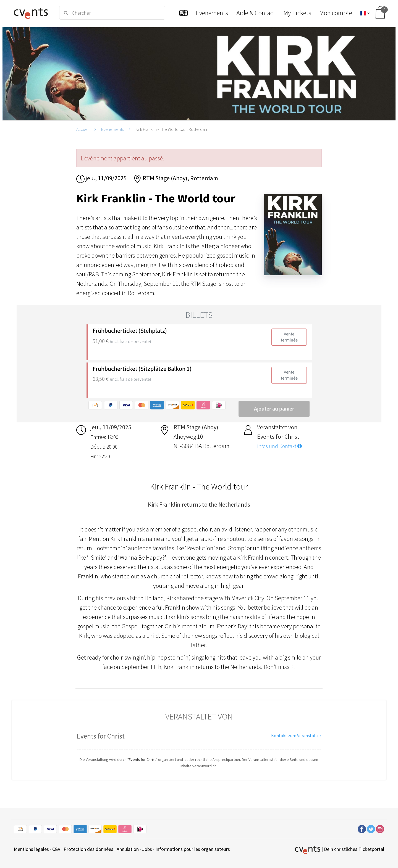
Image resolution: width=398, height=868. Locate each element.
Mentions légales (31, 849)
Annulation (128, 849)
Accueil (83, 129)
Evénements (112, 129)
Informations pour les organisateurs (193, 849)
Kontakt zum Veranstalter (296, 735)
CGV (56, 849)
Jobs (147, 849)
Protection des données (88, 849)
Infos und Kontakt (279, 446)
